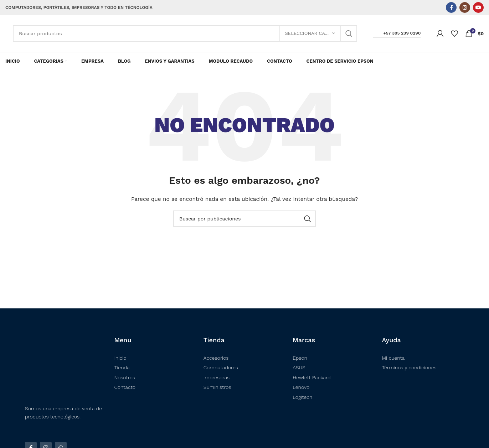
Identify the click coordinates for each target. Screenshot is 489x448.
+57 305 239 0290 (397, 33)
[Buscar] (185, 33)
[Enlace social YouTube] (478, 7)
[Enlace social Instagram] (465, 7)
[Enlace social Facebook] (451, 7)
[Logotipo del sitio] (6, 33)
